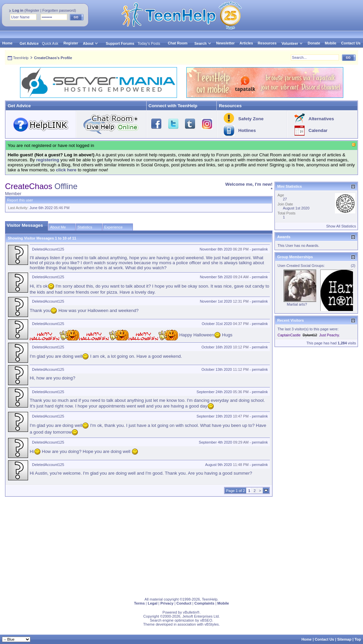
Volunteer (290, 43)
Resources (267, 43)
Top (358, 639)
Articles (246, 43)
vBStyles (212, 624)
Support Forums (120, 43)
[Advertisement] (181, 545)
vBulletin (190, 612)
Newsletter (225, 43)
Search (203, 43)
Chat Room (178, 43)
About (88, 43)
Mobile (330, 43)
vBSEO (206, 620)
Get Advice (29, 43)
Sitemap (344, 639)
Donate (314, 43)
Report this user (20, 200)
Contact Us (351, 43)
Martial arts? (297, 304)
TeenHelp (21, 58)
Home (8, 43)
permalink (260, 249)
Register (33, 10)
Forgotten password (59, 10)
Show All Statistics (341, 226)
